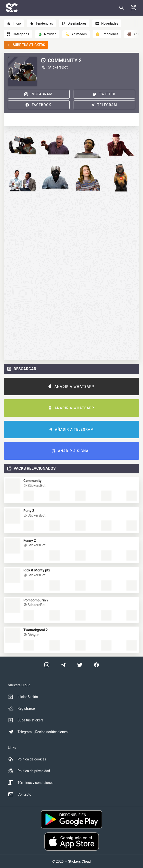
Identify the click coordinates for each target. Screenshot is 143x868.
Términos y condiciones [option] (31, 783)
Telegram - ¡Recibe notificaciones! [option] (38, 732)
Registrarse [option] (21, 708)
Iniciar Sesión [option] (23, 697)
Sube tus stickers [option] (26, 720)
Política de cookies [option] (27, 759)
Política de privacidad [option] (29, 771)
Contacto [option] (20, 794)
